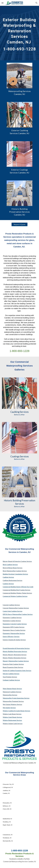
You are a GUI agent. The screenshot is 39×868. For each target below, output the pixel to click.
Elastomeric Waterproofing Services (14, 633)
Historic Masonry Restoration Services (15, 655)
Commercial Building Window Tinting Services (17, 593)
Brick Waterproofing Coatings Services (15, 571)
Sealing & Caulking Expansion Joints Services (17, 671)
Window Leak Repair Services (12, 714)
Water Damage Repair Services (12, 689)
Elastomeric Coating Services (12, 621)
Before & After (19, 415)
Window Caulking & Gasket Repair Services (16, 711)
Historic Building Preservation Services (15, 651)
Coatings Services (8, 584)
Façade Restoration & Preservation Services (16, 648)
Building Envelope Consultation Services (15, 574)
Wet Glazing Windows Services (12, 704)
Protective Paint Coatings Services (13, 664)
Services (24, 412)
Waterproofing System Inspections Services (16, 698)
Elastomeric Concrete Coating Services (15, 624)
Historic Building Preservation (20, 500)
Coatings (15, 456)
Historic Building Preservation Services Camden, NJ (20, 212)
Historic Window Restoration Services (15, 658)
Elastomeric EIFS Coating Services (14, 627)
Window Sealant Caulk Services (13, 724)
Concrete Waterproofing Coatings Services (16, 608)
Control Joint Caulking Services (13, 611)
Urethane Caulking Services (11, 680)
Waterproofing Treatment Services (13, 701)
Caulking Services (8, 577)
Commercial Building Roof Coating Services (17, 590)
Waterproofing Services (10, 695)
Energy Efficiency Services (11, 637)
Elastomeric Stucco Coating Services (14, 630)
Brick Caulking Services (10, 565)
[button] (2, 3)
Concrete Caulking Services (11, 605)
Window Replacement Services (12, 720)
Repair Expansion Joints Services (13, 667)
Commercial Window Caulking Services (15, 596)
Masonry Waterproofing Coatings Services (16, 661)
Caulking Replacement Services (13, 580)
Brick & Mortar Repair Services (13, 568)
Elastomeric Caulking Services (12, 618)
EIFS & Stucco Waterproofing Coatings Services (18, 614)
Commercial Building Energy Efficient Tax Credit (18, 587)
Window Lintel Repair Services (12, 717)
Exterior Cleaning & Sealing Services (14, 640)
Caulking (15, 412)
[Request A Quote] (19, 224)
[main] (20, 33)
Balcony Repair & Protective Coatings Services (17, 561)
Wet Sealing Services (9, 708)
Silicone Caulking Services (11, 674)
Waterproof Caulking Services (12, 692)
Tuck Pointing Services (10, 677)
